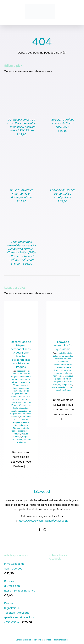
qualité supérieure (63, 390)
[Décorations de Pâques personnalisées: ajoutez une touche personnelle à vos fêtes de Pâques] (21, 318)
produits (70, 387)
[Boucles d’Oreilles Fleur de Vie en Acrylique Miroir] (21, 152)
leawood (68, 370)
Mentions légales (61, 640)
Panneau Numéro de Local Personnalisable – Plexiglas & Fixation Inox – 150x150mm (21, 125)
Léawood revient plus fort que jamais (63, 346)
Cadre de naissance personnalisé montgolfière (63, 194)
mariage (58, 373)
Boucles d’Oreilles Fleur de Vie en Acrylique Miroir (21, 194)
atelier (70, 353)
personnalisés (59, 387)
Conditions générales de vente (28, 640)
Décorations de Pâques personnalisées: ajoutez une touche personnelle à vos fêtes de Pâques (21, 354)
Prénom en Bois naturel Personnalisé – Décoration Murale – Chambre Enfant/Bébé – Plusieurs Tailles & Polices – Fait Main (21, 251)
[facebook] (39, 530)
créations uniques (63, 359)
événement (63, 362)
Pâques (17, 434)
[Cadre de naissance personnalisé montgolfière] (63, 152)
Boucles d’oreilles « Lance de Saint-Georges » (63, 123)
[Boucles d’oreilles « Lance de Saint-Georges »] (63, 81)
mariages (67, 373)
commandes (67, 356)
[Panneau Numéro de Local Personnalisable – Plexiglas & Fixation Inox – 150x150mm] (21, 81)
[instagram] (45, 530)
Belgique (57, 356)
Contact (47, 640)
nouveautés (58, 376)
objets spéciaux (65, 384)
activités (62, 353)
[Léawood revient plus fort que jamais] (63, 318)
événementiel (60, 364)
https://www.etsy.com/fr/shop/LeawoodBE (43, 521)
